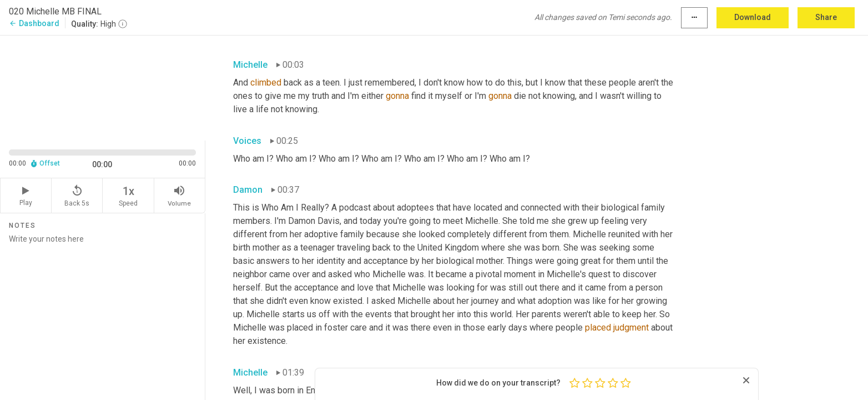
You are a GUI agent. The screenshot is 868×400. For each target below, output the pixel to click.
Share (826, 17)
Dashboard (34, 23)
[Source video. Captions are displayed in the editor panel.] (103, 87)
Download (753, 17)
